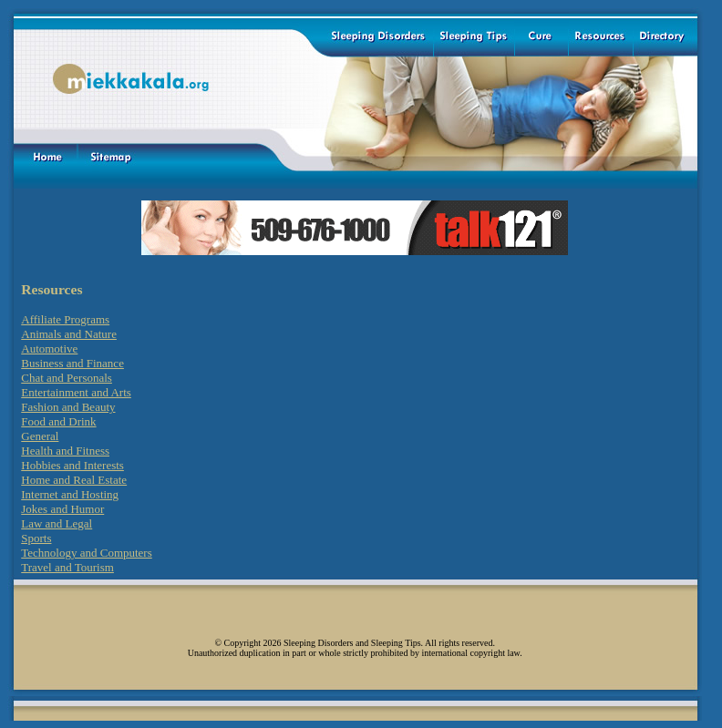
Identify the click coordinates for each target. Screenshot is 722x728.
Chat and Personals (67, 378)
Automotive (49, 349)
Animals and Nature (69, 334)
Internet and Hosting (70, 494)
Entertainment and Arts (76, 392)
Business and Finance (72, 363)
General (40, 436)
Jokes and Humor (62, 509)
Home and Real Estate (74, 480)
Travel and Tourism (67, 567)
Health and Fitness (65, 451)
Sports (36, 538)
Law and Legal (57, 523)
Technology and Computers (87, 553)
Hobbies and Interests (72, 465)
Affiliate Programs (65, 319)
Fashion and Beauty (68, 407)
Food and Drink (58, 421)
